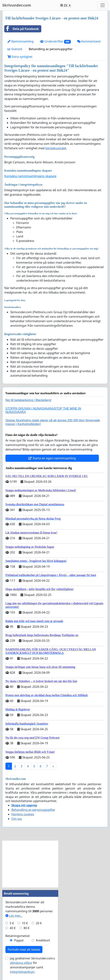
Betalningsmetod (17, 936)
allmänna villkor (21, 963)
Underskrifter (55, 41)
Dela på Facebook (22, 29)
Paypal (19, 940)
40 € (13, 928)
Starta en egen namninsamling (52, 458)
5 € (12, 923)
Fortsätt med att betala (24, 950)
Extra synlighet (20, 57)
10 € (25, 923)
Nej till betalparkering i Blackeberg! (28, 400)
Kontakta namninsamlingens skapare (30, 176)
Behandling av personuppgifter (51, 49)
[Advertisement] (30, 864)
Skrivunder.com (17, 5)
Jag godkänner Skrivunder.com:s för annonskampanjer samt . (32, 965)
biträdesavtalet (56, 148)
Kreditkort (43, 940)
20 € (39, 923)
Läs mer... (14, 916)
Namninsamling (21, 41)
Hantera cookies (23, 814)
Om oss (17, 819)
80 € (27, 928)
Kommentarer (89, 41)
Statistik (15, 49)
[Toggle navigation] (103, 5)
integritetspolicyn (22, 972)
